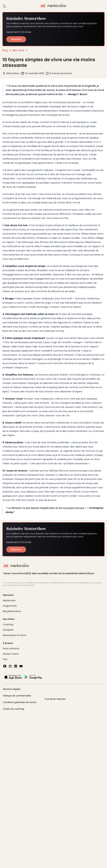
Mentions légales (12, 689)
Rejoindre (16, 39)
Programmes (10, 606)
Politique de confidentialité (17, 696)
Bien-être (18, 50)
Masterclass (9, 600)
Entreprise (8, 630)
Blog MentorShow (12, 611)
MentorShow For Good (15, 635)
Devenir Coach (11, 654)
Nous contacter (11, 648)
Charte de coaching (14, 709)
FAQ (5, 659)
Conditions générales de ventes (20, 702)
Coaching (8, 624)
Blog (5, 50)
